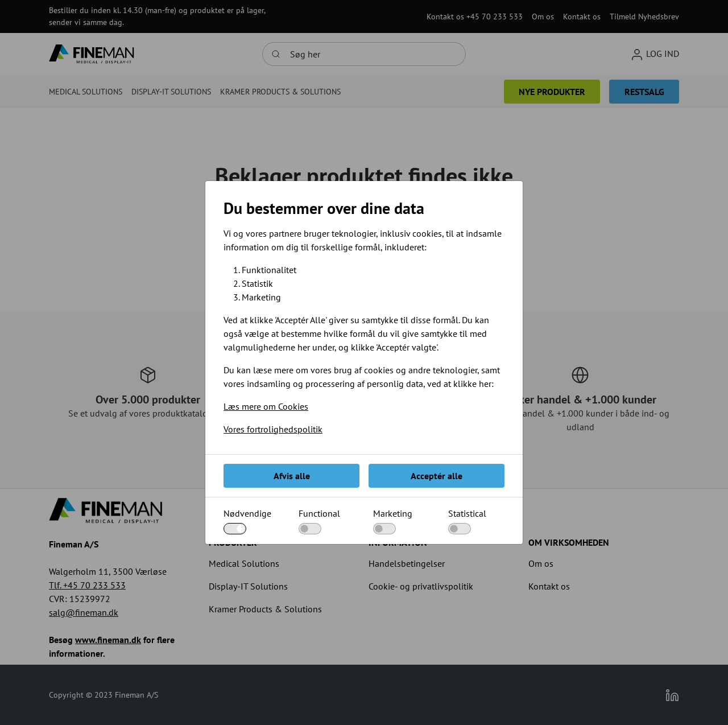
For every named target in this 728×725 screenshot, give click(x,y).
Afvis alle (292, 476)
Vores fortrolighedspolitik (273, 429)
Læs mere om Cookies (266, 406)
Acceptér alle (437, 476)
